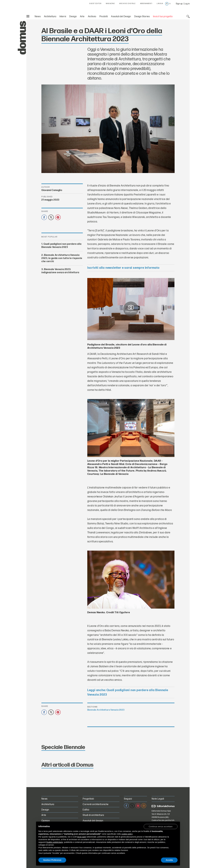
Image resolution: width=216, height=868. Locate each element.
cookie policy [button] (127, 834)
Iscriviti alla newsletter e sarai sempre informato (123, 268)
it (167, 4)
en (170, 4)
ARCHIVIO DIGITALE (127, 4)
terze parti (82, 837)
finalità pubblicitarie (55, 842)
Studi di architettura (93, 815)
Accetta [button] (169, 860)
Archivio (92, 17)
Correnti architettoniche (96, 804)
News (38, 17)
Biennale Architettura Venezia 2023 (106, 710)
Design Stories (142, 17)
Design (73, 17)
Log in (187, 4)
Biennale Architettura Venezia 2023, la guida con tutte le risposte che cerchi (62, 258)
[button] (161, 826)
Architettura (50, 17)
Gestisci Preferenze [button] (52, 860)
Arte (82, 17)
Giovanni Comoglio (52, 190)
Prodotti (104, 17)
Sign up (179, 4)
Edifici (86, 810)
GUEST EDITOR (95, 4)
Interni (63, 17)
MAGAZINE (110, 4)
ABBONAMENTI (146, 4)
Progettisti (88, 799)
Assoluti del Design (121, 17)
